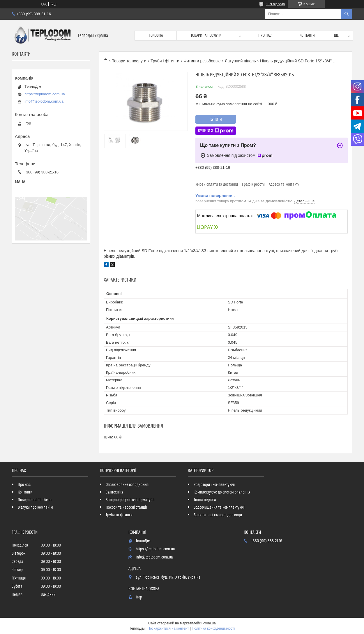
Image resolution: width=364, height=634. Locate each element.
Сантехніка (115, 492)
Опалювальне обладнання (127, 485)
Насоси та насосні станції (126, 507)
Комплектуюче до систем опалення (222, 492)
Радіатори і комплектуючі (214, 485)
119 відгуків (275, 4)
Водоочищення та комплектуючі (219, 507)
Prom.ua (209, 623)
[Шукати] (347, 14)
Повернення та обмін (35, 500)
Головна (156, 36)
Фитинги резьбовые (202, 61)
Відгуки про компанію (35, 507)
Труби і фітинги (165, 61)
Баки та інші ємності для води (218, 515)
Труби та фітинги (119, 515)
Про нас (265, 36)
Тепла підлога (205, 500)
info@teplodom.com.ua (44, 101)
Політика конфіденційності (213, 628)
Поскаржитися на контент (168, 628)
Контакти (307, 36)
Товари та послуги (206, 36)
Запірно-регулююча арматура (130, 500)
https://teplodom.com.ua (45, 94)
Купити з (216, 131)
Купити (216, 120)
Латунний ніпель (240, 61)
